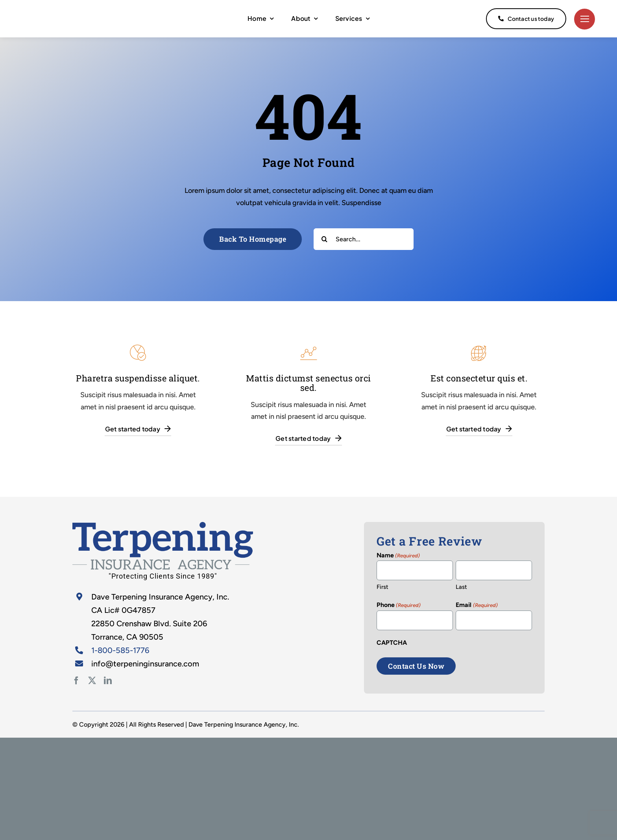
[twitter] (92, 681)
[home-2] (163, 525)
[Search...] (364, 239)
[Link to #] (585, 19)
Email (477, 605)
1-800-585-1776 (120, 650)
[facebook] (76, 681)
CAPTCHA (392, 643)
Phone (399, 605)
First (382, 587)
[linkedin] (108, 681)
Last (461, 587)
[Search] (324, 239)
